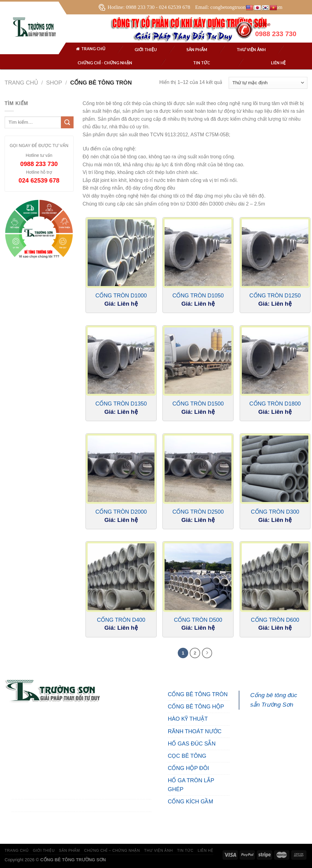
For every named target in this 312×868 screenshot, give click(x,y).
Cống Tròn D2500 (198, 512)
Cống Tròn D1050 (198, 296)
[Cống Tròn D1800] (275, 361)
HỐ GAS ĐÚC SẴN (192, 744)
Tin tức (202, 63)
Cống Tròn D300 (275, 512)
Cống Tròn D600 (275, 620)
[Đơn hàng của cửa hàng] (268, 83)
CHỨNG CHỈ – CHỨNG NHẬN (112, 851)
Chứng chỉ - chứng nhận (105, 63)
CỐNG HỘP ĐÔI (188, 768)
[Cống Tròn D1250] (275, 253)
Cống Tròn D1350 (121, 404)
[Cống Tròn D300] (275, 469)
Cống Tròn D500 (198, 620)
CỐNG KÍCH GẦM (190, 802)
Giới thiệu (146, 50)
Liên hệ (278, 63)
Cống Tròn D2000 (121, 512)
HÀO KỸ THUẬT (188, 719)
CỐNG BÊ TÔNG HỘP (196, 707)
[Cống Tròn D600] (275, 577)
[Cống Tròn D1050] (198, 253)
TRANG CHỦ (17, 851)
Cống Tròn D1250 (275, 296)
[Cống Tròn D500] (198, 577)
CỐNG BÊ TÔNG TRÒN (198, 694)
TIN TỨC (185, 851)
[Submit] (67, 122)
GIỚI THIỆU (44, 851)
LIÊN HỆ (205, 851)
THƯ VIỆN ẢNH (251, 50)
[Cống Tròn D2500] (198, 469)
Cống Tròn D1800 (275, 404)
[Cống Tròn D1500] (198, 361)
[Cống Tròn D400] (121, 577)
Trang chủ (90, 50)
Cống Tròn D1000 (121, 296)
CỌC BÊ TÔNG (187, 756)
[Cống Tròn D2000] (121, 469)
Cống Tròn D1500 (198, 404)
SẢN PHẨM (197, 50)
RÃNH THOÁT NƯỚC (194, 731)
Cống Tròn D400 (121, 620)
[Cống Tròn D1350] (121, 361)
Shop (54, 83)
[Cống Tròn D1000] (121, 253)
